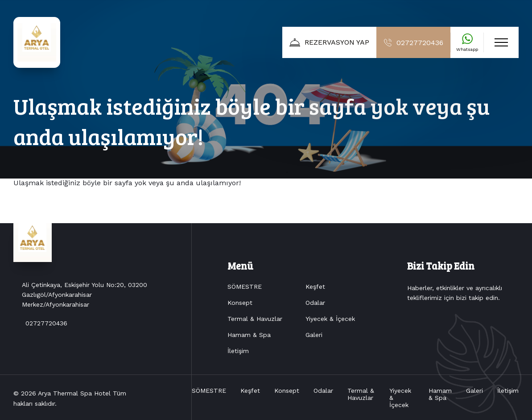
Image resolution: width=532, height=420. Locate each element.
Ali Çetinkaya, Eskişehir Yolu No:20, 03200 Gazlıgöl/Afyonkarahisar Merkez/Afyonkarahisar (85, 305)
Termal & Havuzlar (255, 319)
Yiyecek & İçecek (330, 319)
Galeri (314, 335)
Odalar (315, 303)
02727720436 (46, 333)
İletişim (238, 351)
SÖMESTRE (245, 287)
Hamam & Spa (249, 335)
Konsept (240, 303)
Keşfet (315, 287)
